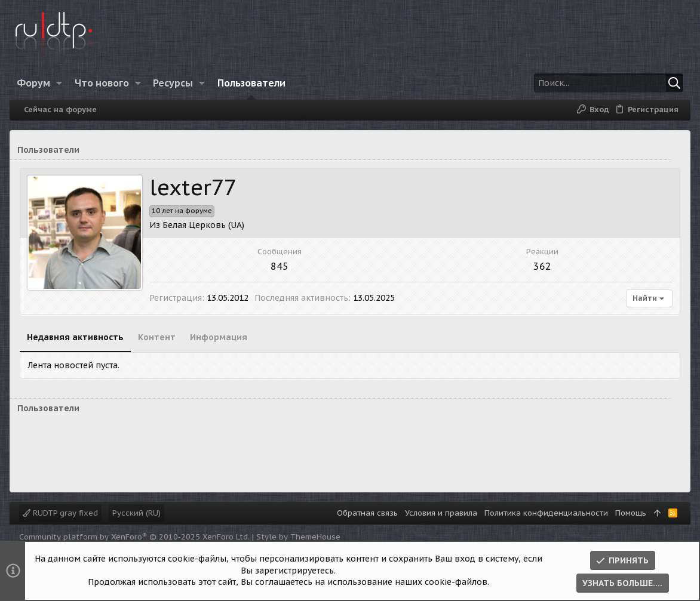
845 (280, 266)
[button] (59, 83)
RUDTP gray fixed (60, 513)
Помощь (631, 513)
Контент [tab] (157, 337)
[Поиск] (609, 83)
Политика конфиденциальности (546, 513)
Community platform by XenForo (134, 537)
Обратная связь (367, 513)
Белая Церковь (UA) (203, 225)
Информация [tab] (219, 337)
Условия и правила (441, 513)
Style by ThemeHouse (298, 537)
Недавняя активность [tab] (75, 337)
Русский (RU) (136, 513)
